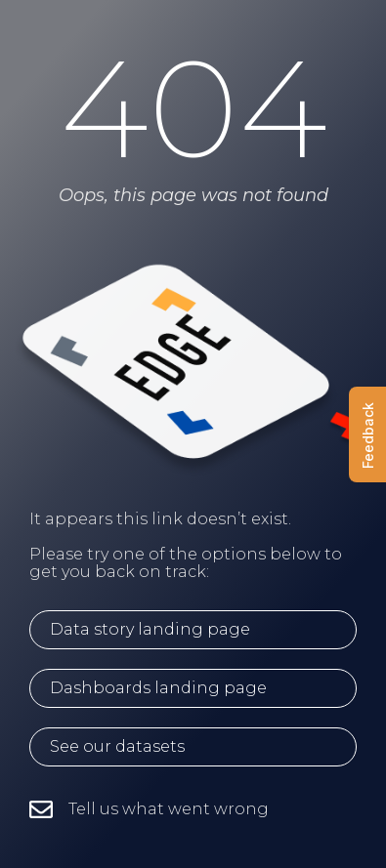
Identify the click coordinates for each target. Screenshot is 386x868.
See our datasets (117, 746)
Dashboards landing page (158, 688)
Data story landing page (150, 629)
